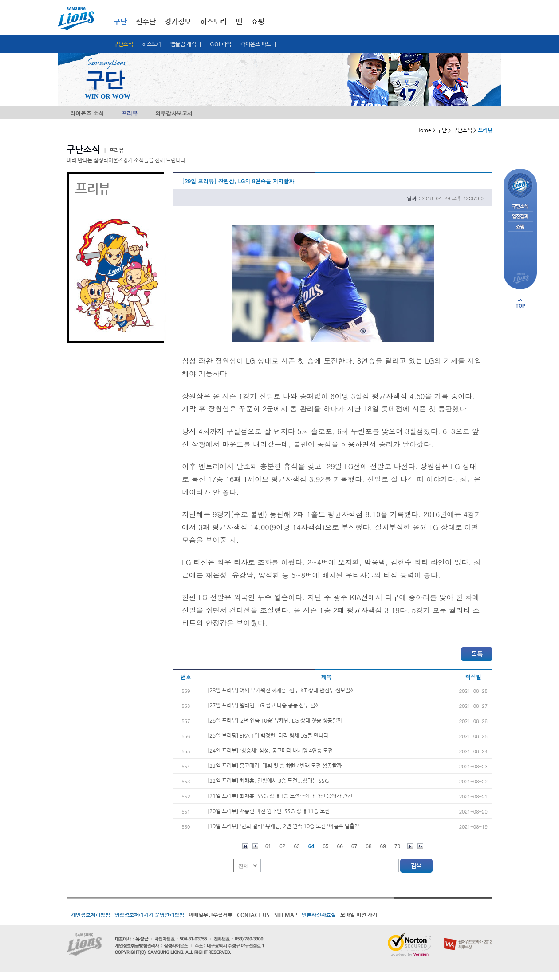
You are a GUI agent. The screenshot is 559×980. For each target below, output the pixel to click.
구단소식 (123, 44)
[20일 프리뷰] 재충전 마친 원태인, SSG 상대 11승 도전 (269, 811)
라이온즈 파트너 (258, 44)
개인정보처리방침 (91, 915)
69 (383, 846)
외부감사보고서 (174, 113)
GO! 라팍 (221, 44)
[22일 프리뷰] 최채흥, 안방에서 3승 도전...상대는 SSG (268, 781)
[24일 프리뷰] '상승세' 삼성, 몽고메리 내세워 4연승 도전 (270, 751)
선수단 (146, 22)
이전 (255, 846)
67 (354, 846)
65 (325, 846)
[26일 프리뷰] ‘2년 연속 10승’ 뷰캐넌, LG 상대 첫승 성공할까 (275, 720)
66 (340, 846)
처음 (245, 846)
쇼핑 (258, 22)
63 (297, 846)
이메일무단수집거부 (211, 915)
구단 (120, 22)
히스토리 (152, 44)
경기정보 (178, 22)
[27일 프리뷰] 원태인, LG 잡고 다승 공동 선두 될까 (264, 705)
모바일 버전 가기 (359, 915)
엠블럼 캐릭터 (186, 44)
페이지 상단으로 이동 (520, 303)
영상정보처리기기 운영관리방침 (149, 915)
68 (368, 846)
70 (397, 846)
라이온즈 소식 (87, 113)
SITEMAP (286, 915)
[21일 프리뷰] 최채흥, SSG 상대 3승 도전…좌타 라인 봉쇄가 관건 (280, 796)
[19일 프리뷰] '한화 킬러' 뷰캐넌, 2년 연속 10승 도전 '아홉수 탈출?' (283, 826)
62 (282, 846)
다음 (410, 846)
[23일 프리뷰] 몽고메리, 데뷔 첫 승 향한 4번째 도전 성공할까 (275, 766)
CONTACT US (253, 915)
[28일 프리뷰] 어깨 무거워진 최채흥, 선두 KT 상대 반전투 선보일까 (281, 690)
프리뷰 (130, 113)
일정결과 (520, 217)
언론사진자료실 (319, 915)
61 (268, 846)
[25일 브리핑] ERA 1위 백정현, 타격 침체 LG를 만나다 (268, 735)
